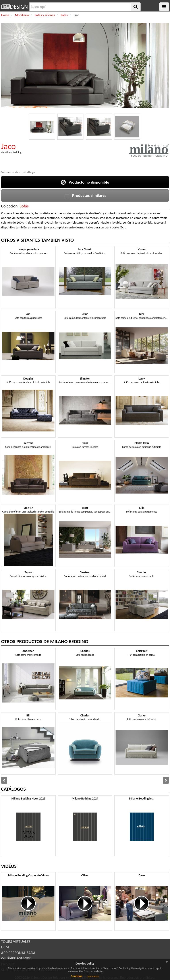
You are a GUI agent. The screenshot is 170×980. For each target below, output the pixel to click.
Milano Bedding (13, 152)
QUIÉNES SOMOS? (16, 959)
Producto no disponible (85, 182)
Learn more (93, 976)
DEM (5, 947)
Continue (77, 976)
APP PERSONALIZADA (18, 953)
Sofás (24, 206)
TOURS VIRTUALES (16, 942)
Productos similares (85, 195)
